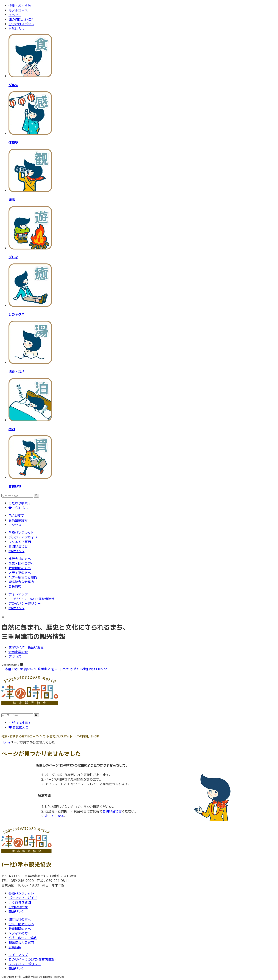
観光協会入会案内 (21, 582)
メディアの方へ (20, 572)
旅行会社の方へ (20, 559)
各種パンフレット (21, 532)
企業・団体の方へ (21, 563)
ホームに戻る (55, 816)
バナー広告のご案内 (23, 577)
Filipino (102, 669)
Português (70, 669)
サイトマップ (18, 594)
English (17, 669)
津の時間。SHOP (21, 19)
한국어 (56, 669)
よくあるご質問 (20, 542)
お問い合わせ (18, 546)
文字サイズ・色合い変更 (26, 647)
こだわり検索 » (19, 503)
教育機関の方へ (20, 568)
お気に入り (16, 29)
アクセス (15, 525)
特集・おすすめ (20, 5)
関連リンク (16, 551)
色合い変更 (16, 515)
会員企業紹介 (18, 520)
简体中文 (30, 669)
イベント (15, 15)
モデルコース (18, 10)
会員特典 (15, 586)
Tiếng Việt (87, 669)
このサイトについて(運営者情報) (32, 599)
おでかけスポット (21, 24)
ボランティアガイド (23, 537)
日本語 (6, 669)
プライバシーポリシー (25, 603)
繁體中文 (44, 669)
